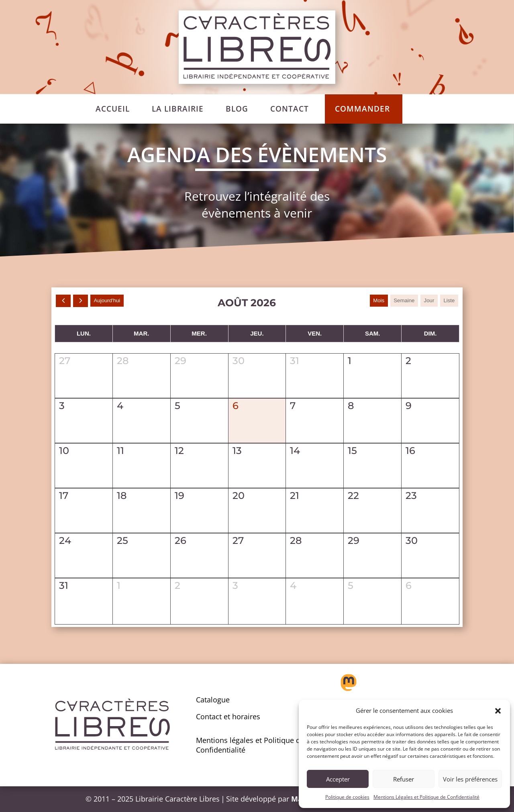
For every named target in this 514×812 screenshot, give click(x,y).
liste (449, 301)
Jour (427, 301)
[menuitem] (113, 109)
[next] (82, 301)
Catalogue (213, 700)
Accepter (338, 779)
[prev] (64, 301)
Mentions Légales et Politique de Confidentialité (426, 797)
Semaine (401, 301)
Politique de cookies (347, 797)
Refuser (404, 779)
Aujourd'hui (110, 301)
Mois (375, 301)
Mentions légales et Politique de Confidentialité (250, 745)
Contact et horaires (228, 716)
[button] (498, 711)
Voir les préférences (470, 779)
